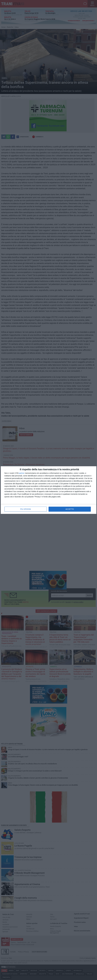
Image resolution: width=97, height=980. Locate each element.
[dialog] (49, 490)
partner (22, 473)
